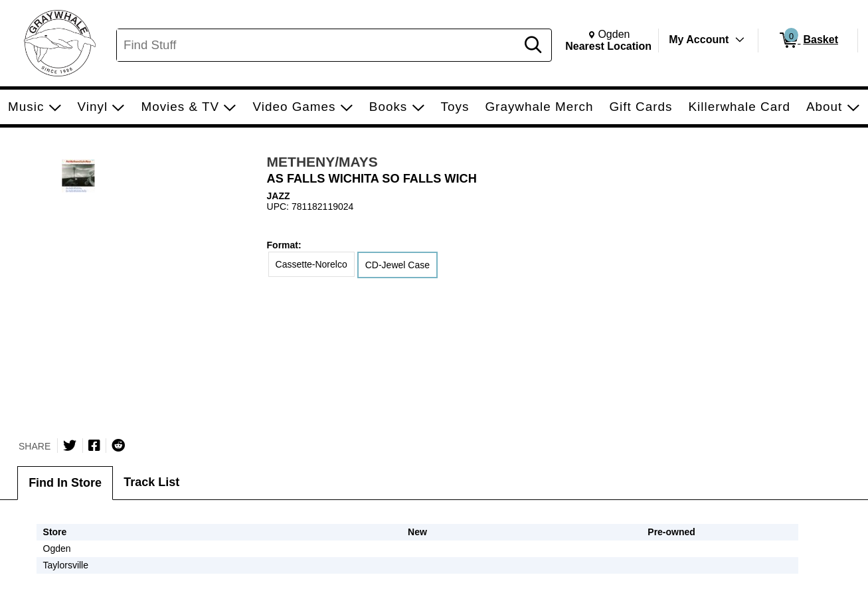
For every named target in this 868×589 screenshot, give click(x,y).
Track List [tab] (151, 482)
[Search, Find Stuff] (318, 45)
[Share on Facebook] (94, 446)
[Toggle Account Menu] (740, 40)
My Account (699, 40)
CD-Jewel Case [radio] (397, 265)
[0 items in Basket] (808, 41)
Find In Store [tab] (65, 483)
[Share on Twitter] (70, 446)
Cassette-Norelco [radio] (311, 264)
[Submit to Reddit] (118, 446)
